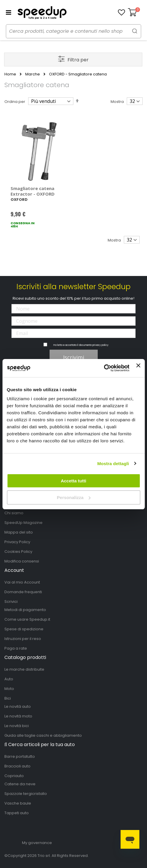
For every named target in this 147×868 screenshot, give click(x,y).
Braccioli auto (17, 766)
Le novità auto (18, 706)
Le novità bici (17, 726)
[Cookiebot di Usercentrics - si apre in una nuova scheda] (104, 368)
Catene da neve (20, 784)
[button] (121, 13)
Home (10, 74)
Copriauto (14, 776)
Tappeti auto (17, 813)
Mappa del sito (19, 532)
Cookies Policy (18, 552)
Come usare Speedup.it (27, 619)
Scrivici (11, 602)
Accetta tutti (73, 481)
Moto (9, 689)
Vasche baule (18, 803)
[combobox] (73, 31)
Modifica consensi (22, 561)
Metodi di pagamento (25, 610)
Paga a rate (16, 648)
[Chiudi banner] (138, 368)
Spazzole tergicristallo (26, 794)
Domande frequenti (23, 592)
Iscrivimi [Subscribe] (74, 357)
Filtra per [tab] (78, 60)
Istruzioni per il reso (23, 639)
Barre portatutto (20, 756)
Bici (8, 698)
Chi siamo (14, 513)
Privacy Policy (17, 542)
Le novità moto (18, 716)
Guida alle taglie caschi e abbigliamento (43, 735)
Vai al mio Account (22, 582)
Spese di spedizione (24, 629)
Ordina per (15, 102)
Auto (9, 679)
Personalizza (74, 497)
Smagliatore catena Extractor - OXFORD (33, 191)
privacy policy (100, 345)
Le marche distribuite (24, 669)
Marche (33, 74)
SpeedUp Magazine (23, 523)
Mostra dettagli (113, 464)
